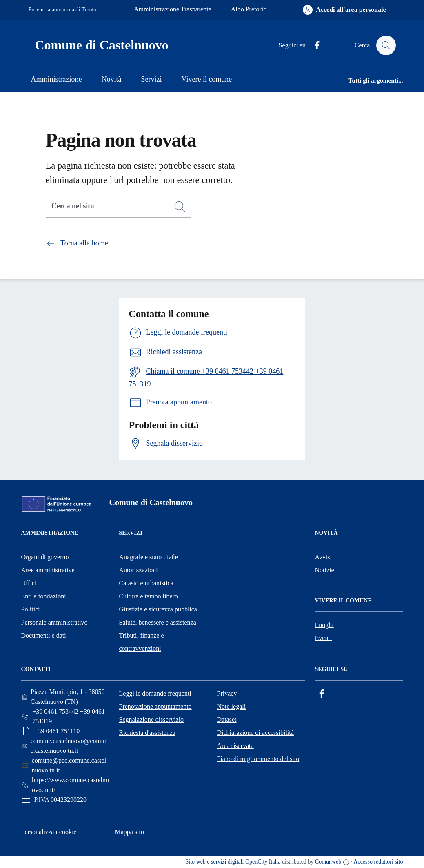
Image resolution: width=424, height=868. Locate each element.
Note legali (232, 706)
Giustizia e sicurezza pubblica (158, 609)
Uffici (29, 583)
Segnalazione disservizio (152, 720)
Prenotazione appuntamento (155, 706)
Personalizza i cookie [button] (49, 832)
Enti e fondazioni (44, 596)
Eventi (324, 638)
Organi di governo (45, 557)
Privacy (227, 693)
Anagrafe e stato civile (149, 557)
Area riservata (235, 746)
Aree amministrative (48, 570)
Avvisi (323, 557)
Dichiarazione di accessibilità (255, 733)
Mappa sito (129, 832)
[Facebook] (313, 46)
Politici (31, 609)
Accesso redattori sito (378, 862)
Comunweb (328, 862)
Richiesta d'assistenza (147, 733)
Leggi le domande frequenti (155, 693)
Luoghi (324, 625)
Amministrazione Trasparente (173, 9)
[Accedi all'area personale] (344, 10)
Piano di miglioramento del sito (258, 759)
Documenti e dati (44, 635)
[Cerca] (180, 207)
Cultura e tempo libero (149, 596)
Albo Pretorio (249, 9)
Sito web (196, 862)
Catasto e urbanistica (146, 583)
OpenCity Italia (263, 862)
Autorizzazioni (139, 570)
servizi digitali (227, 862)
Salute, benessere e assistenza (158, 622)
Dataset (227, 720)
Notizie (325, 570)
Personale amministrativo (54, 622)
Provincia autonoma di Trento (63, 10)
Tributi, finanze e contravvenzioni (142, 642)
